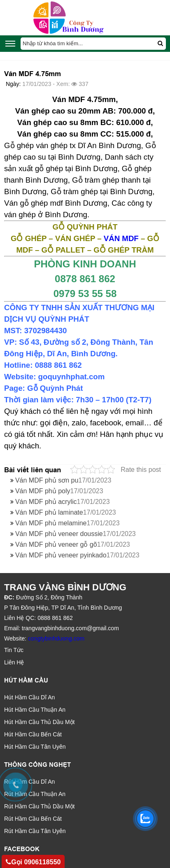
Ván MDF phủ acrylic (63, 502)
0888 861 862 (58, 365)
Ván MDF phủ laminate (66, 512)
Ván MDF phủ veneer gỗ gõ (73, 544)
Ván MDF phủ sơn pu (63, 480)
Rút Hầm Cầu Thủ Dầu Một (39, 806)
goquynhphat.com (72, 377)
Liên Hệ (14, 662)
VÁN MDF (121, 238)
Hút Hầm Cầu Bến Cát (33, 734)
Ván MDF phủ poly (59, 491)
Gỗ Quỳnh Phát (55, 388)
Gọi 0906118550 (33, 862)
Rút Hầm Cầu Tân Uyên (35, 831)
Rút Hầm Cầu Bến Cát (33, 819)
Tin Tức (14, 650)
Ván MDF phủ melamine (68, 523)
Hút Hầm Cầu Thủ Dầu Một (39, 722)
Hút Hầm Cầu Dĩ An (29, 697)
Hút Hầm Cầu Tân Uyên (35, 747)
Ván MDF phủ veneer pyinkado (77, 555)
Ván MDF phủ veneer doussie (76, 534)
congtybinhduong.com (56, 638)
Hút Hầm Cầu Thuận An (35, 710)
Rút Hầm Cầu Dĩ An (29, 782)
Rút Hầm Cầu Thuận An (35, 794)
